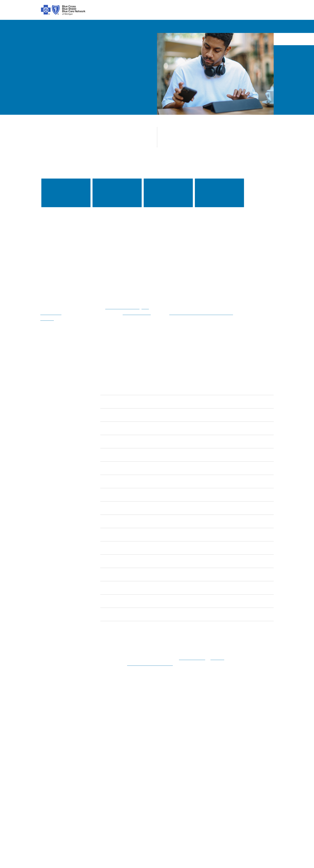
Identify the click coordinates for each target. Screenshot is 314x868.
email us (214, 658)
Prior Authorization (110, 769)
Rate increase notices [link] (117, 193)
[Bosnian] (239, 823)
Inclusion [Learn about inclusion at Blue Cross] (47, 769)
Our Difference (51, 763)
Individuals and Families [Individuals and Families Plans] (253, 745)
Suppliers (242, 775)
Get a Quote (175, 787)
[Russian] (218, 823)
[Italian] (189, 823)
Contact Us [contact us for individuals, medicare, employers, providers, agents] (175, 745)
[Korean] (136, 823)
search (246, 10)
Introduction (49, 745)
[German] (174, 823)
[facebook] (44, 725)
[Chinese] (71, 823)
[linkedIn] (88, 725)
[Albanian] (123, 823)
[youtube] (99, 725)
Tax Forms (104, 793)
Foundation (49, 775)
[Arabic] (60, 823)
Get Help (173, 757)
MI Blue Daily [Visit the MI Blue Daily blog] (245, 787)
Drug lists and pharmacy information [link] (219, 193)
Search (229, 723)
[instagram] (55, 725)
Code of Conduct (108, 751)
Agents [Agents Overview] (240, 769)
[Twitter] (77, 725)
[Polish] (160, 823)
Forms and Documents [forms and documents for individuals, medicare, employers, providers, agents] (183, 763)
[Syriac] (88, 823)
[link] (187, 389)
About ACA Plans (108, 757)
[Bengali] (148, 823)
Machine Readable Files (184, 769)
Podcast (173, 775)
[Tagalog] (258, 823)
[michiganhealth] (111, 725)
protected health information (150, 664)
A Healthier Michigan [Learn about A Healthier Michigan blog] (250, 781)
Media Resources (248, 793)
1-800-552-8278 (190, 658)
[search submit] (270, 723)
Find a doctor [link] (66, 193)
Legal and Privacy (109, 745)
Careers (46, 781)
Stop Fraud (104, 787)
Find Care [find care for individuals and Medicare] (174, 751)
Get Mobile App (178, 781)
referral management (105, 308)
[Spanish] (46, 823)
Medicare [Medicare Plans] (242, 751)
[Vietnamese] (108, 823)
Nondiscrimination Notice (115, 775)
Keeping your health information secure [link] (168, 193)
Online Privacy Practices (114, 781)
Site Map (242, 799)
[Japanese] (203, 823)
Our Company (50, 751)
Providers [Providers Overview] (242, 763)
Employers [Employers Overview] (243, 757)
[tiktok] (66, 725)
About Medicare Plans (112, 763)
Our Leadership (51, 757)
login (265, 10)
